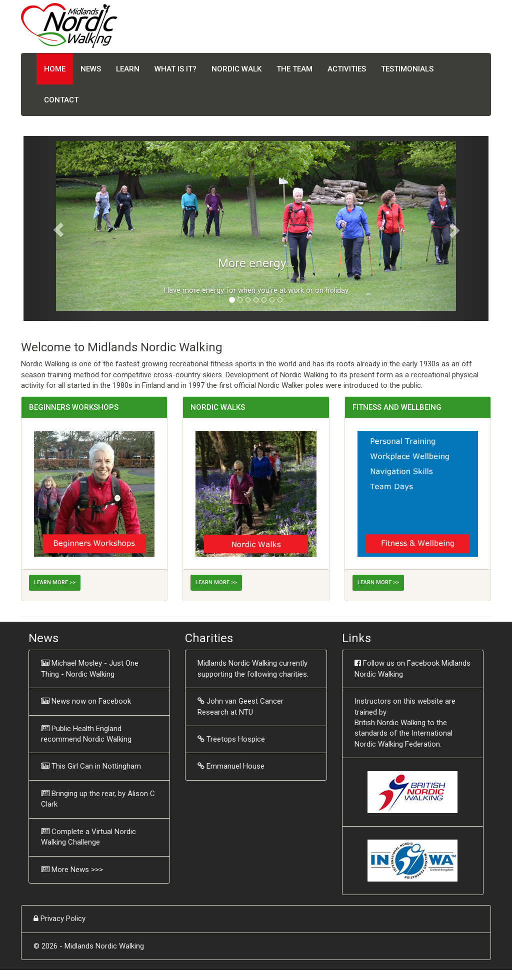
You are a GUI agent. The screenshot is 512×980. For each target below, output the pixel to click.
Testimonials (407, 69)
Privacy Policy (63, 919)
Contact (61, 100)
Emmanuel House (235, 766)
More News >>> (77, 870)
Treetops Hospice (236, 739)
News (91, 69)
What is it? (175, 69)
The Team (294, 69)
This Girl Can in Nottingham (96, 766)
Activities (347, 69)
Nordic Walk (236, 69)
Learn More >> (55, 582)
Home (55, 69)
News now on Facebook (91, 701)
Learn (128, 69)
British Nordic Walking (390, 723)
